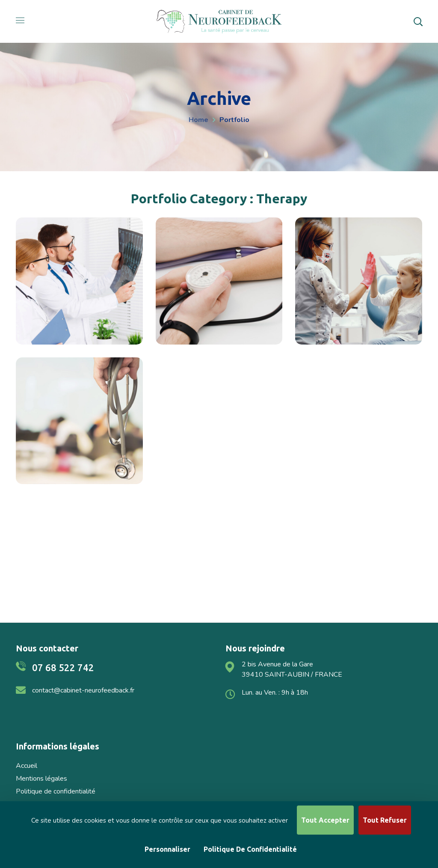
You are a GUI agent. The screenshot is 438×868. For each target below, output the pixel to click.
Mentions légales (41, 779)
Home (198, 120)
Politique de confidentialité (56, 791)
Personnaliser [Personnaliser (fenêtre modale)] (167, 849)
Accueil (27, 766)
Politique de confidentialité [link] (250, 849)
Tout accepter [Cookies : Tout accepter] (325, 820)
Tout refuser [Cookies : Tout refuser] (385, 820)
